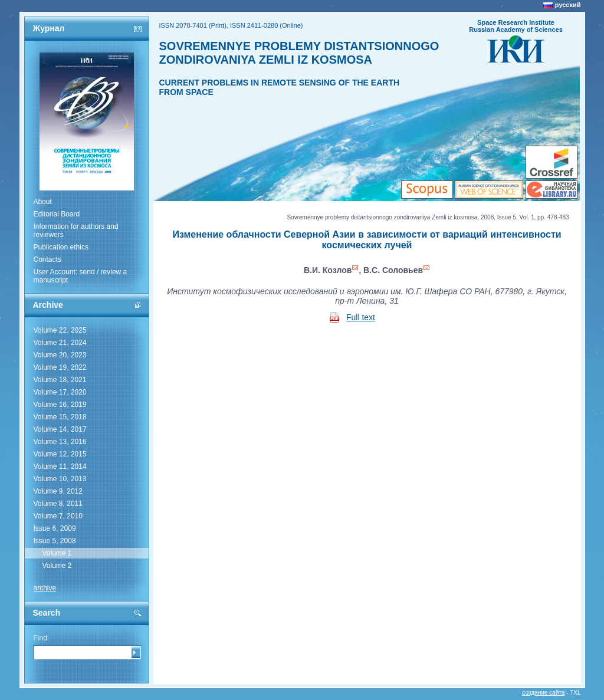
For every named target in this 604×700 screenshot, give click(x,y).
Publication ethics (61, 247)
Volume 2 (57, 566)
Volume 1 (57, 553)
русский (568, 5)
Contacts (47, 259)
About (43, 202)
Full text (361, 317)
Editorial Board (57, 214)
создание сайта (543, 693)
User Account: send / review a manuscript (81, 276)
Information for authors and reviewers (76, 231)
